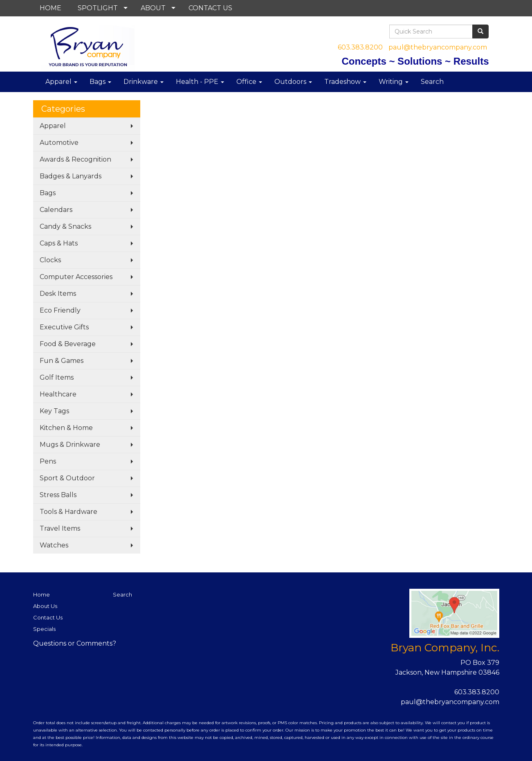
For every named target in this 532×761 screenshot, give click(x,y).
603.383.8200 (360, 47)
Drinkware (144, 82)
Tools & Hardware (68, 512)
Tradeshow (345, 82)
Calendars (56, 210)
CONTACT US (210, 8)
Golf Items (57, 377)
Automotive (59, 143)
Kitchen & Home (66, 428)
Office (249, 82)
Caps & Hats (59, 243)
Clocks (50, 260)
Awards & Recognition (75, 159)
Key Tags (54, 411)
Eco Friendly (60, 310)
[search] (480, 32)
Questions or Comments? (75, 643)
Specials (44, 629)
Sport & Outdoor (67, 478)
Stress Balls (58, 495)
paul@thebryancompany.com (438, 47)
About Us (45, 606)
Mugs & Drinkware (70, 445)
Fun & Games (62, 361)
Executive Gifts (64, 327)
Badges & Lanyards (71, 176)
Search (432, 82)
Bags (100, 82)
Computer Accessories (76, 277)
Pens (48, 461)
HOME (51, 8)
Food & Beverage (68, 344)
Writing (394, 82)
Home (42, 594)
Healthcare (58, 394)
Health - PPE (200, 82)
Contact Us (48, 617)
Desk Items (58, 294)
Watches (54, 545)
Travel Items (60, 528)
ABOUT (153, 8)
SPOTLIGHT (98, 8)
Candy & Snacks (65, 226)
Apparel (61, 82)
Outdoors (293, 82)
